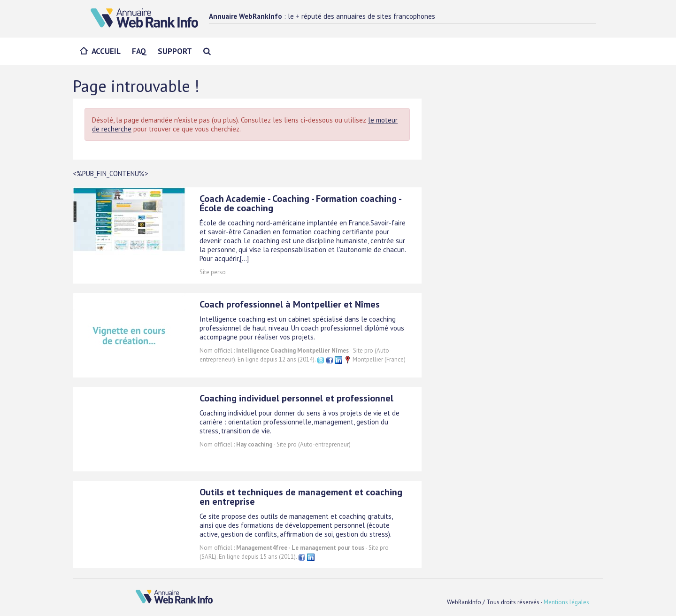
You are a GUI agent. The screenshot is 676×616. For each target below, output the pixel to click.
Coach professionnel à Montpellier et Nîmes (290, 304)
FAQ (139, 51)
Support (175, 51)
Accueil (106, 51)
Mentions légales (566, 602)
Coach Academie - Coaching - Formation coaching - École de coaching (300, 203)
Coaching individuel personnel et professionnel (296, 398)
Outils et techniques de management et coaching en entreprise (301, 497)
